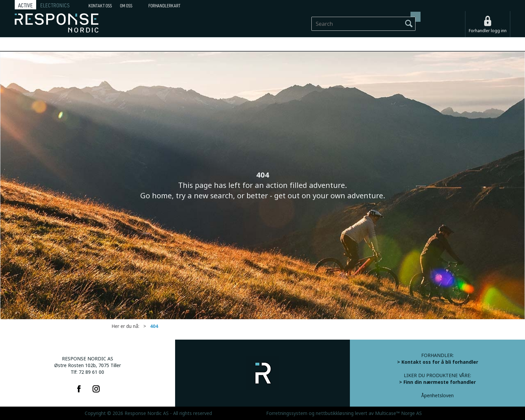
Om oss (126, 6)
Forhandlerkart (164, 6)
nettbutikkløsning (335, 413)
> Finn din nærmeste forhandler (437, 382)
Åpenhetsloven (437, 396)
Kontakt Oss (100, 6)
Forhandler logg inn (488, 31)
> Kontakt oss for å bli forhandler (438, 362)
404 (154, 326)
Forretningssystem (287, 413)
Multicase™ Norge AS (398, 413)
